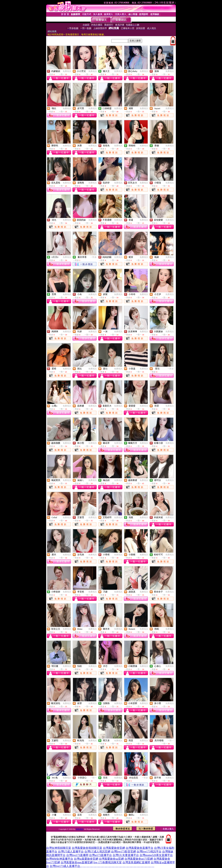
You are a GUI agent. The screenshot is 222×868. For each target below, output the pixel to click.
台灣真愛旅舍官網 (114, 848)
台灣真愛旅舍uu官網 (111, 859)
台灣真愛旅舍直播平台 (140, 848)
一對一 (171, 741)
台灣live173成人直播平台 (65, 866)
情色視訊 (80, 829)
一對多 (94, 257)
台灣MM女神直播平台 (60, 859)
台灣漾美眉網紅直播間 (136, 862)
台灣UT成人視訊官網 (97, 851)
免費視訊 (67, 71)
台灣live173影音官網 (123, 851)
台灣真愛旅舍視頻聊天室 (87, 848)
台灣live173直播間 (77, 855)
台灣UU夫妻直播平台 (126, 855)
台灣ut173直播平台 (100, 855)
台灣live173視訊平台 (149, 851)
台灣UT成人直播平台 (71, 851)
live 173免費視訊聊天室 (108, 862)
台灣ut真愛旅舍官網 (86, 859)
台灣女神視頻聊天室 (59, 848)
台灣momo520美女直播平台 (156, 855)
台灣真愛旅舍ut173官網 (139, 859)
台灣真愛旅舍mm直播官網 (77, 862)
